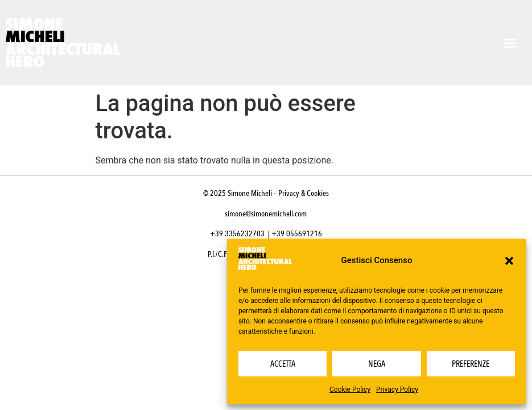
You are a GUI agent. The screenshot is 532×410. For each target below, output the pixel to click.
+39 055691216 (297, 234)
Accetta (283, 364)
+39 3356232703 (237, 234)
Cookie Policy (350, 389)
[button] (509, 261)
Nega (377, 364)
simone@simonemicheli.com (266, 214)
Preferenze (471, 364)
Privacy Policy (397, 389)
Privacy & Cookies (304, 193)
